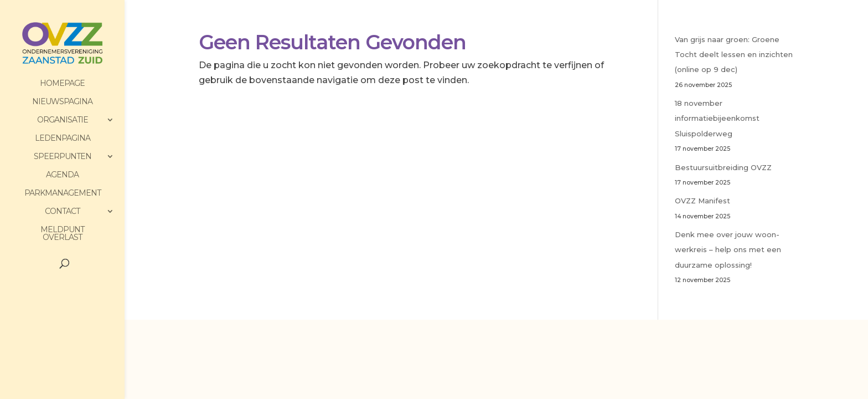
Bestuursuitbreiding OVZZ (723, 167)
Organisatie (63, 120)
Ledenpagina (63, 139)
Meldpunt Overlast (62, 234)
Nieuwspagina (62, 102)
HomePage (62, 84)
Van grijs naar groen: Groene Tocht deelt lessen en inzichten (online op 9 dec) (734, 54)
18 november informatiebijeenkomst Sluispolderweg (717, 118)
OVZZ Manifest (702, 201)
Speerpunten (63, 157)
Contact (62, 212)
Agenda (62, 175)
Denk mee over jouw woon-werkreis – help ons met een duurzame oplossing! (728, 249)
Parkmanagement (63, 193)
